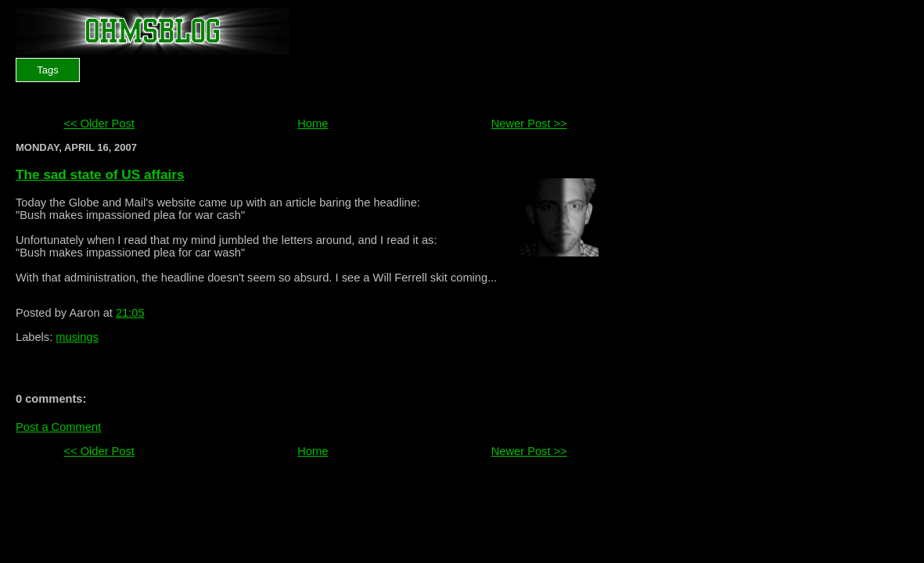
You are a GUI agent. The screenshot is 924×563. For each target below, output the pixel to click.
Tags (47, 70)
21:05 (130, 313)
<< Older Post (99, 124)
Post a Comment (58, 427)
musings (77, 337)
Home (313, 124)
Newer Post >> (529, 124)
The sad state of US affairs (100, 174)
